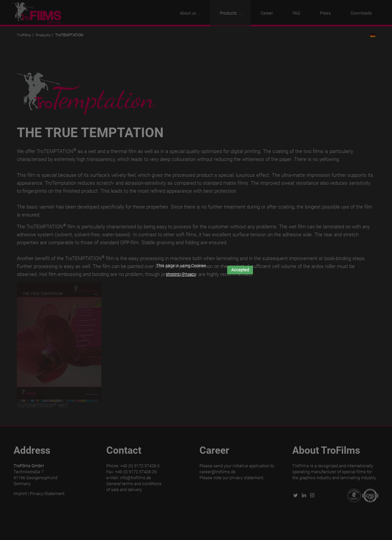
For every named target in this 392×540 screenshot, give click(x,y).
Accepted (240, 270)
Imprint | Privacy (181, 274)
